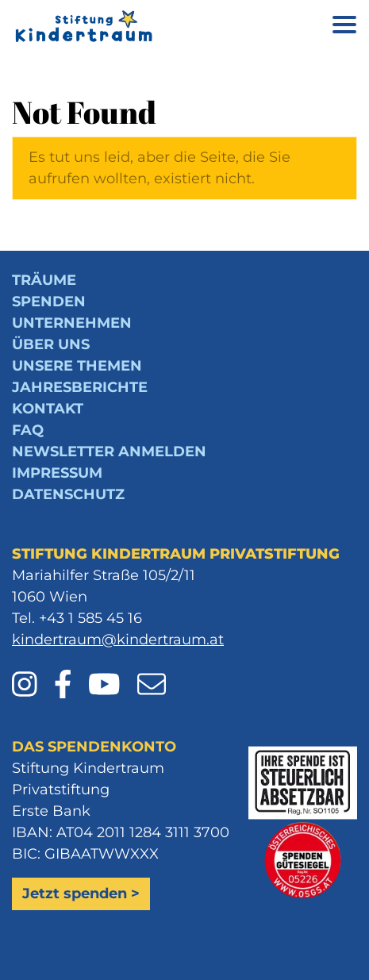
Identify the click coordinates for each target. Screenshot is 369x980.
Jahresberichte (80, 387)
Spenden (49, 302)
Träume (44, 280)
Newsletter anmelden (109, 452)
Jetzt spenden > (81, 894)
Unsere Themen (77, 366)
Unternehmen (72, 323)
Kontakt (48, 409)
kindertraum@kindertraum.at (118, 640)
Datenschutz (68, 494)
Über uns (51, 344)
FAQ (28, 430)
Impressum (57, 473)
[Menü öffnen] (344, 27)
